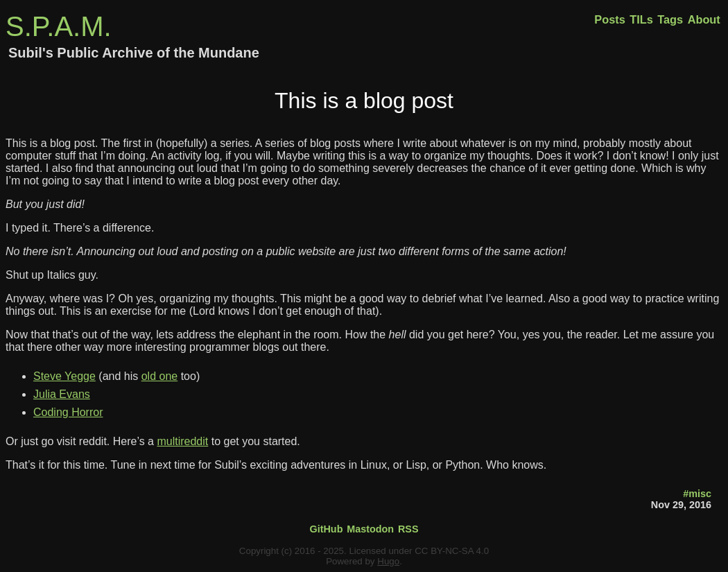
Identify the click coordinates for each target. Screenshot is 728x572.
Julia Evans (62, 394)
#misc (697, 494)
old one (160, 376)
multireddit (182, 441)
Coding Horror (68, 412)
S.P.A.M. (59, 26)
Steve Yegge (64, 376)
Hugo (388, 561)
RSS (408, 529)
